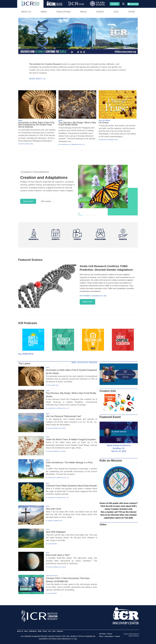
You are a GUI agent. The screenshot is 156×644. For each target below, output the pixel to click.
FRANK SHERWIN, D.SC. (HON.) (57, 428)
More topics (46, 201)
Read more (87, 302)
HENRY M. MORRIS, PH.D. (55, 521)
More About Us (37, 79)
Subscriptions (109, 636)
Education (60, 631)
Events (100, 12)
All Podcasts (26, 354)
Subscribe (133, 4)
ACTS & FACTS (82, 363)
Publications (63, 12)
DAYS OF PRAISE (104, 121)
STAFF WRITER (52, 544)
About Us (26, 12)
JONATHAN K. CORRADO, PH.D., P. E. (59, 408)
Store (132, 12)
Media (83, 12)
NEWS (20, 121)
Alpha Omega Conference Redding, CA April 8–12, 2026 (119, 448)
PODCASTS (93, 363)
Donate (115, 4)
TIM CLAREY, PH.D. (54, 385)
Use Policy (102, 634)
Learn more (28, 201)
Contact (118, 636)
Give (116, 12)
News (44, 12)
